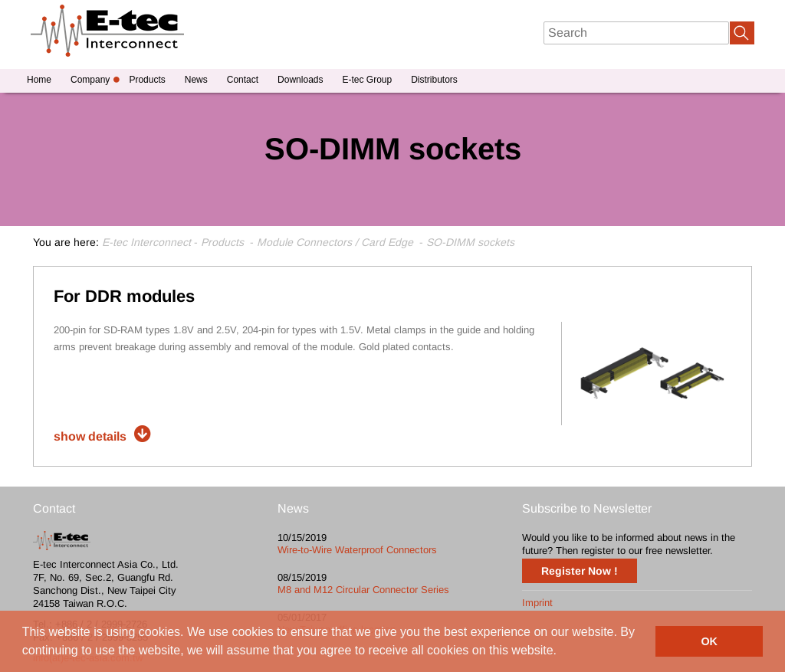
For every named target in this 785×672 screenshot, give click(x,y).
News (196, 80)
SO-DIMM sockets (470, 242)
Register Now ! (580, 571)
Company (90, 80)
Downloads (300, 80)
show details (90, 436)
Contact (243, 80)
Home (39, 80)
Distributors (434, 80)
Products (147, 80)
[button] (563, 652)
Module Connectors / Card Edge (335, 242)
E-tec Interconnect (146, 242)
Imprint (537, 603)
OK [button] (709, 641)
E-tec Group (367, 80)
